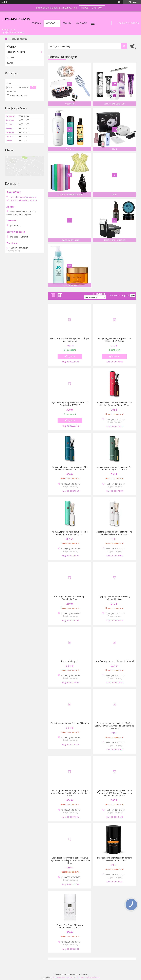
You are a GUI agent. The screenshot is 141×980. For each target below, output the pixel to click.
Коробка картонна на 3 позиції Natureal (114, 661)
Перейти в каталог (92, 8)
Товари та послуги (16, 52)
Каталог (50, 23)
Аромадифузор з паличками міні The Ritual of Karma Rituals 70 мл (70, 533)
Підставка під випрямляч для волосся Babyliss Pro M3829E (70, 404)
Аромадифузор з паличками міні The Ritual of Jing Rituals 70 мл (114, 468)
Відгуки (10, 63)
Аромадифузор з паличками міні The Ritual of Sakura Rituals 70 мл (114, 533)
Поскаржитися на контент (64, 977)
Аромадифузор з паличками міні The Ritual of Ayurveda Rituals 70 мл (114, 404)
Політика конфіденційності (88, 977)
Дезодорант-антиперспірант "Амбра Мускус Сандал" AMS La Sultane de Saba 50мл (70, 793)
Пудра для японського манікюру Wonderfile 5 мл (114, 598)
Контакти (81, 23)
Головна (37, 23)
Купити (71, 356)
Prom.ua (85, 975)
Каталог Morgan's (70, 661)
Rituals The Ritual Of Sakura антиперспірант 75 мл (70, 926)
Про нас (67, 23)
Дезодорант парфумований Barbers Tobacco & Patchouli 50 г (114, 859)
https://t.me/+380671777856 (23, 200)
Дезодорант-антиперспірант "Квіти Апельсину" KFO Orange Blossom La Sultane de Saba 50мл (114, 793)
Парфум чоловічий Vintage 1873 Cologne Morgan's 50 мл (70, 340)
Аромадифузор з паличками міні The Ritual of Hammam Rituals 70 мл (70, 468)
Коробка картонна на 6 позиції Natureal (70, 723)
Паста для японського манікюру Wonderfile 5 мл (70, 598)
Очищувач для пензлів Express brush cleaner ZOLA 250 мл (114, 340)
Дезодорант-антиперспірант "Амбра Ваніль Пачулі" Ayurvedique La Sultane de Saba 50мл (114, 726)
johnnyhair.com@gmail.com (23, 197)
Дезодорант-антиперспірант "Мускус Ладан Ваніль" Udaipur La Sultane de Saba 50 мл (70, 860)
